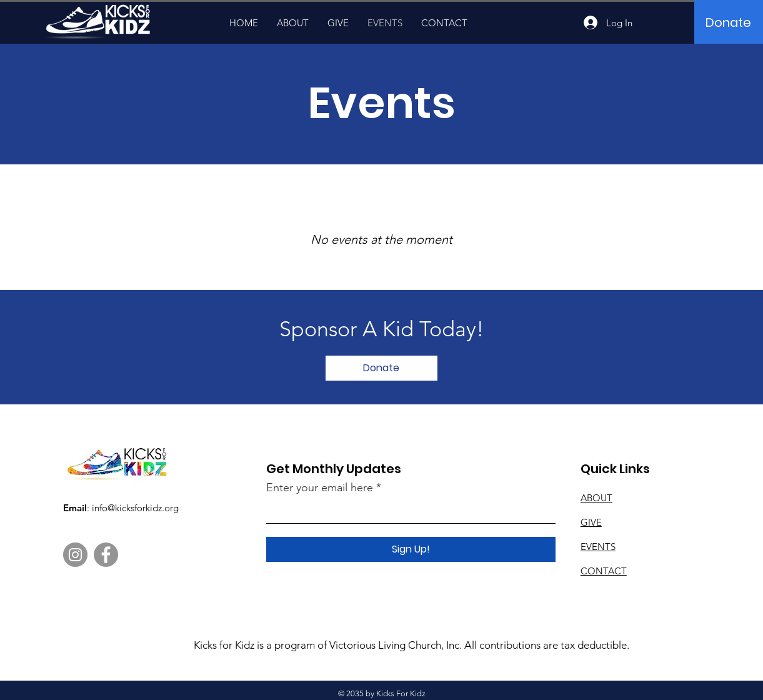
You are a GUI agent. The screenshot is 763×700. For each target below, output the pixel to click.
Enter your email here (320, 487)
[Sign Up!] (411, 549)
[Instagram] (75, 555)
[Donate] (728, 22)
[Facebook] (106, 555)
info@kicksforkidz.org (135, 508)
